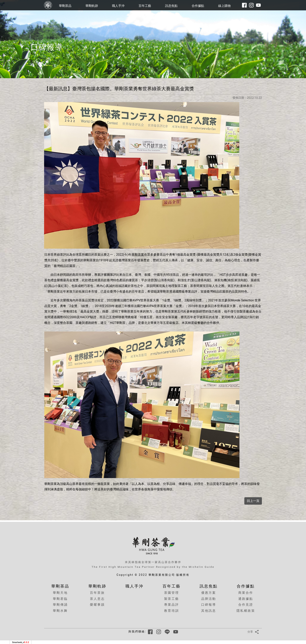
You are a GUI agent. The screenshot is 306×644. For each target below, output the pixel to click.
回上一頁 (253, 501)
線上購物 (224, 6)
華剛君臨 (60, 599)
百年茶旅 (97, 593)
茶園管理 (172, 593)
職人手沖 (118, 6)
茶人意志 (97, 599)
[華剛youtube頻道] (258, 5)
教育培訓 (172, 611)
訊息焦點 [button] (171, 6)
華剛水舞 (60, 611)
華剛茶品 (65, 6)
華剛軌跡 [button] (92, 6)
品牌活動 (209, 599)
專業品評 (172, 605)
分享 (254, 632)
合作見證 (246, 605)
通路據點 (246, 599)
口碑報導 (209, 605)
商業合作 (246, 593)
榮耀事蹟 (97, 605)
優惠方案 (209, 593)
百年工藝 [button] (145, 6)
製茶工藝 (172, 599)
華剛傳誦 (60, 605)
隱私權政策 (246, 611)
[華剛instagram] (251, 5)
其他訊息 (209, 611)
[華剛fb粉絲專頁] (244, 5)
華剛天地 (60, 593)
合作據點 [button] (198, 6)
